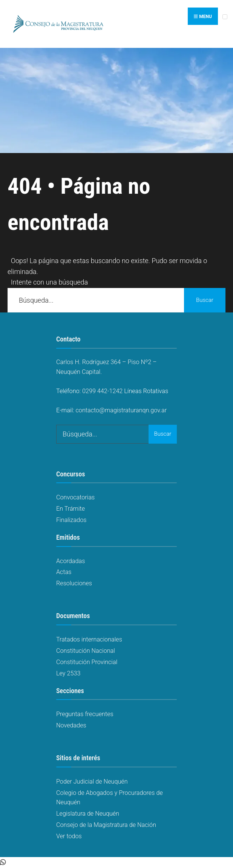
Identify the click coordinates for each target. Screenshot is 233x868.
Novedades (71, 725)
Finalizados (71, 520)
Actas (64, 572)
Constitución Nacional (86, 651)
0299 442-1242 (102, 391)
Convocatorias (75, 497)
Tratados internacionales (89, 639)
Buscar (205, 300)
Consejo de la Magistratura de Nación (106, 825)
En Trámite (71, 509)
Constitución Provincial (87, 662)
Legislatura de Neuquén (88, 814)
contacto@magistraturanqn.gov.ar (121, 410)
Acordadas (71, 561)
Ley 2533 (68, 673)
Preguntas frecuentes (85, 714)
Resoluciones (74, 583)
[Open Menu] (225, 17)
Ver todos (69, 836)
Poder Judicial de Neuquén (92, 782)
